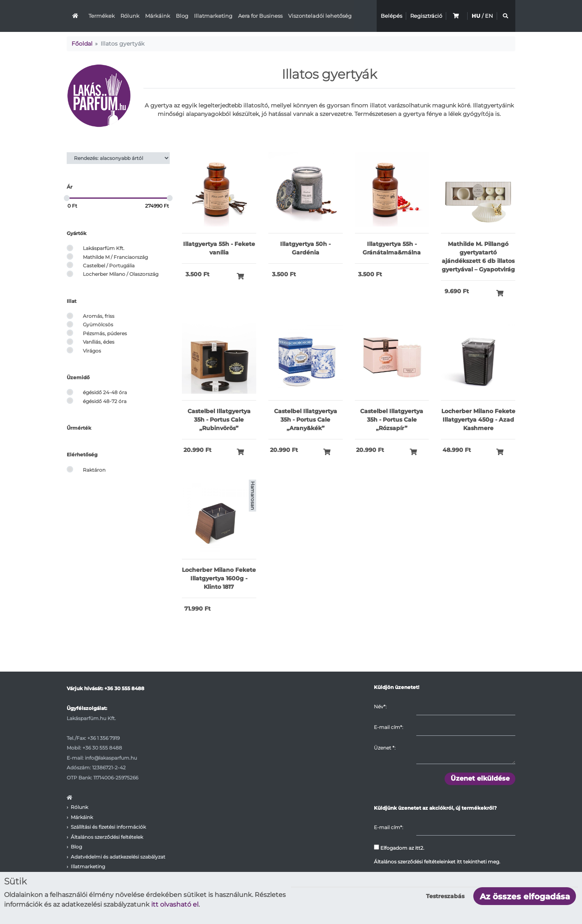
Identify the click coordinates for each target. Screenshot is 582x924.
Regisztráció (426, 16)
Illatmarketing (213, 16)
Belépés (391, 16)
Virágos (92, 351)
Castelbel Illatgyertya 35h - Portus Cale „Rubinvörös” (219, 420)
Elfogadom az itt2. (399, 848)
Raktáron (94, 470)
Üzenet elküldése (480, 778)
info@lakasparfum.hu (111, 758)
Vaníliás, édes (99, 342)
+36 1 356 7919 (103, 738)
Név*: (380, 707)
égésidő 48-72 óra (105, 401)
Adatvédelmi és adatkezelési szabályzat (118, 857)
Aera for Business (260, 16)
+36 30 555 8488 (124, 688)
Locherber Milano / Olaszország (121, 274)
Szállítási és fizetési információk (108, 827)
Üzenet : (385, 748)
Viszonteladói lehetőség (320, 16)
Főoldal (82, 44)
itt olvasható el (175, 904)
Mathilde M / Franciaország (115, 257)
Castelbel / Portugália (109, 266)
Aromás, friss (99, 316)
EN (489, 16)
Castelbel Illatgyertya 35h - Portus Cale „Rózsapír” (392, 420)
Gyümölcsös (98, 324)
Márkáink (158, 16)
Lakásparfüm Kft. (104, 248)
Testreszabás (445, 896)
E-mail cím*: (388, 727)
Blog (182, 16)
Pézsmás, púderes (105, 333)
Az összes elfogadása (525, 897)
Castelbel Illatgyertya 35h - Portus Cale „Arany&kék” (306, 420)
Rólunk (130, 16)
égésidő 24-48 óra (105, 392)
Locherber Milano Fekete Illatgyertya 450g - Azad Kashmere (478, 420)
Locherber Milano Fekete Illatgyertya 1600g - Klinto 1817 (219, 578)
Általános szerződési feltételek (107, 837)
